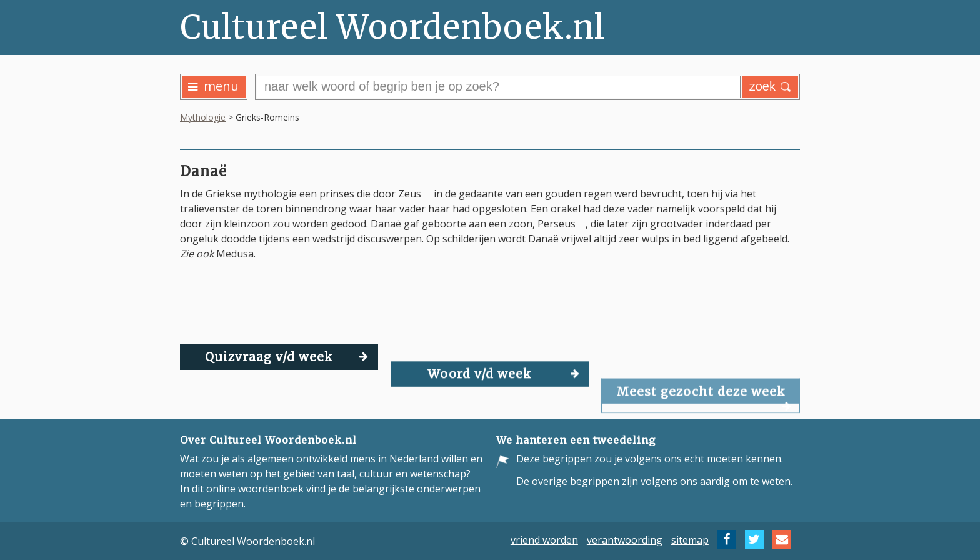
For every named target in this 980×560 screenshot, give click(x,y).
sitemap (690, 539)
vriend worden (544, 539)
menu (213, 86)
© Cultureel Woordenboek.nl (247, 541)
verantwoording (625, 539)
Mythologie (203, 117)
